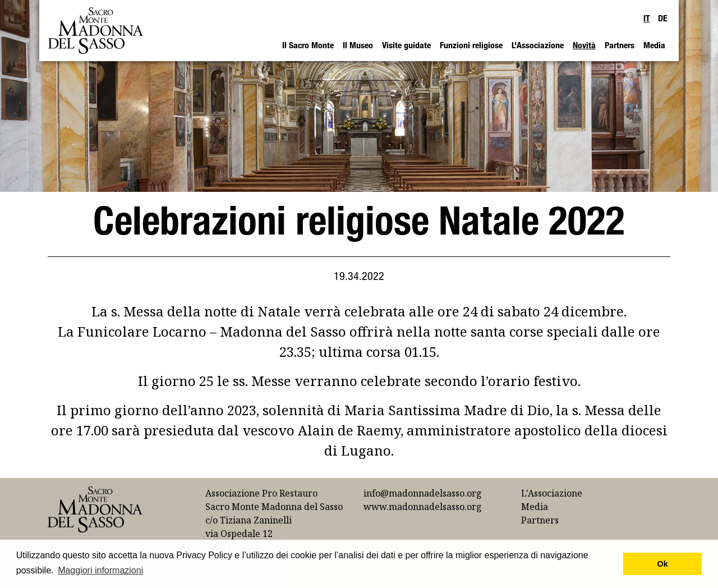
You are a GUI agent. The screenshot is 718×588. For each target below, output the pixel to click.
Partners (620, 45)
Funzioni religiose (471, 45)
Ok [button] (663, 564)
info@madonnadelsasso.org (423, 493)
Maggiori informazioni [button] (100, 570)
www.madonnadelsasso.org (423, 507)
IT (647, 18)
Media (654, 45)
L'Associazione (538, 45)
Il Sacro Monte (308, 45)
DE (663, 18)
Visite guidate (406, 45)
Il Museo (358, 45)
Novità (584, 45)
